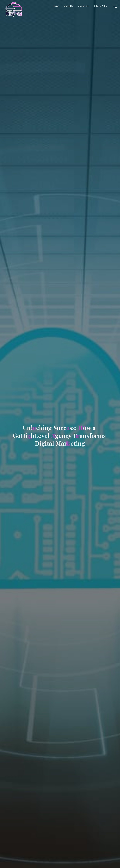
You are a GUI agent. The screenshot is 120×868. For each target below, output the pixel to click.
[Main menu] (114, 6)
